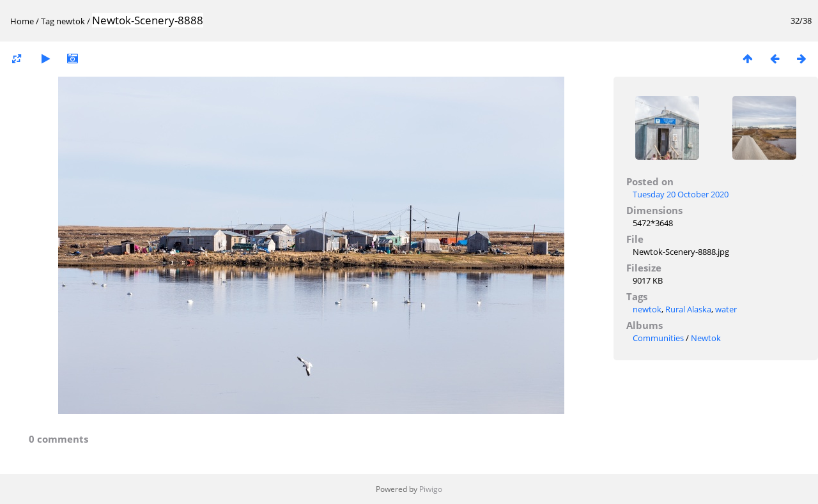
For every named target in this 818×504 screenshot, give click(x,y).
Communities (658, 338)
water (726, 309)
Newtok (706, 338)
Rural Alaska (688, 309)
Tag (48, 21)
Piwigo (431, 489)
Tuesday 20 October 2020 (681, 194)
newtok (71, 21)
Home (22, 21)
